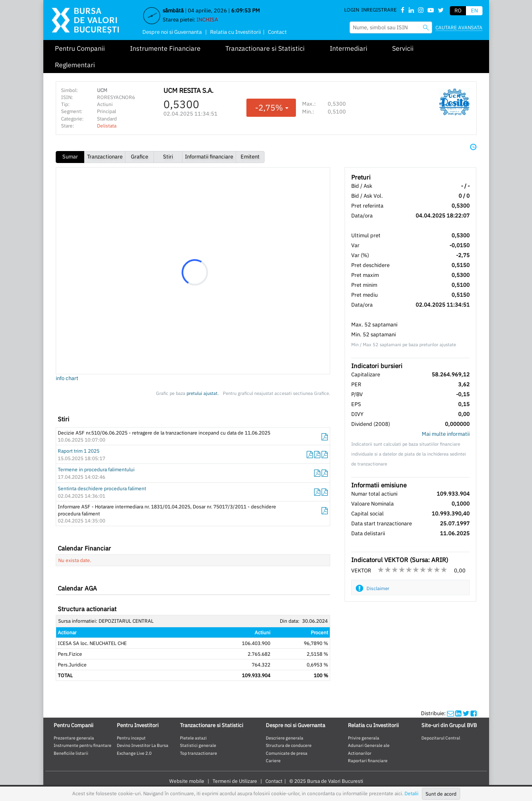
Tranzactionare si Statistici (265, 48)
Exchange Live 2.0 (134, 753)
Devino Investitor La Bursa (143, 745)
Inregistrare (379, 10)
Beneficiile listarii (71, 753)
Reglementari (75, 65)
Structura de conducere (289, 745)
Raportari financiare (368, 761)
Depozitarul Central (441, 738)
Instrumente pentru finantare (83, 745)
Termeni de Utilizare (235, 781)
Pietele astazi (193, 738)
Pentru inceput (131, 738)
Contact (277, 32)
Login (352, 10)
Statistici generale (198, 745)
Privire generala (364, 738)
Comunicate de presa (287, 753)
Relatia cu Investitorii (235, 32)
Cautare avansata (459, 27)
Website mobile (187, 781)
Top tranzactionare (199, 753)
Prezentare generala (74, 738)
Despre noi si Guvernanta (172, 32)
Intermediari (349, 48)
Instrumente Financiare (165, 48)
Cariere (273, 761)
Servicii (403, 48)
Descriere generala (285, 738)
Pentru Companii (80, 48)
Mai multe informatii (446, 434)
